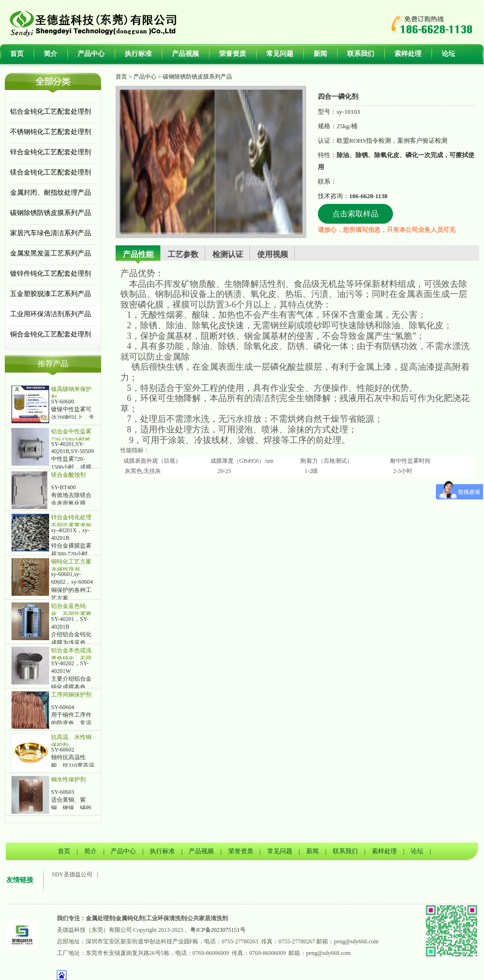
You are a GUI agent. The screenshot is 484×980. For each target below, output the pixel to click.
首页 (17, 54)
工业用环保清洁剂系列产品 (51, 314)
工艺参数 (183, 254)
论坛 (448, 54)
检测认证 (228, 254)
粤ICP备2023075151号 (218, 930)
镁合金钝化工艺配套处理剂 (51, 172)
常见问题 (280, 54)
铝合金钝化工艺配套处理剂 (51, 112)
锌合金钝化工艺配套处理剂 (51, 152)
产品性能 (138, 254)
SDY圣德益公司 (72, 874)
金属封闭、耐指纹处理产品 (51, 193)
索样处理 (408, 54)
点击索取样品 (355, 214)
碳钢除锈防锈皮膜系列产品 (51, 213)
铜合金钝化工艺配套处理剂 (51, 334)
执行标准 (138, 54)
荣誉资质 (233, 54)
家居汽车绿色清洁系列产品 (51, 233)
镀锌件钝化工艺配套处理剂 (51, 274)
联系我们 (361, 54)
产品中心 (91, 54)
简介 (51, 54)
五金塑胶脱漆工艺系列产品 (51, 294)
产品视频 (185, 54)
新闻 (320, 54)
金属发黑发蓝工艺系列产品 (51, 253)
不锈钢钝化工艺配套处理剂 (51, 132)
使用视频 (273, 254)
